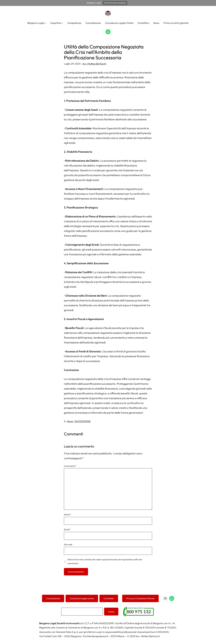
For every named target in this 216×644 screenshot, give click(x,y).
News (70, 421)
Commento (70, 466)
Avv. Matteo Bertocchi (94, 64)
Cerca (111, 612)
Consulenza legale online (82, 598)
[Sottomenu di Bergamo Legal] (46, 23)
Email (67, 529)
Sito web (68, 544)
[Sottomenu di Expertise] (62, 23)
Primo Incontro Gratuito (115, 3)
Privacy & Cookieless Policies (140, 598)
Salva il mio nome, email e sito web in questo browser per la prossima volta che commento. (105, 561)
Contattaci (109, 598)
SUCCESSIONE (83, 421)
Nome (68, 514)
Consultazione (53, 598)
